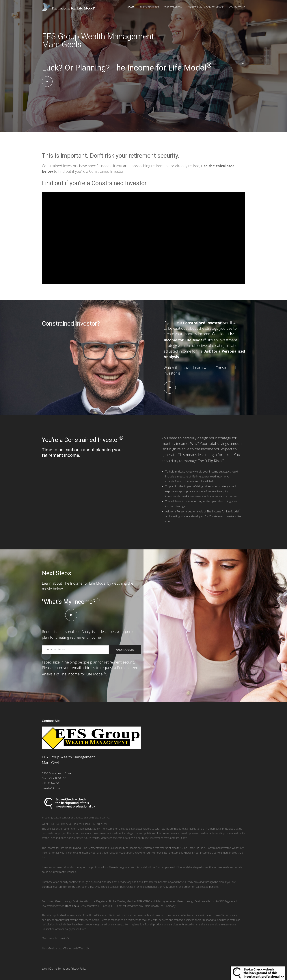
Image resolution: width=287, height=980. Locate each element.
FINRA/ (141, 901)
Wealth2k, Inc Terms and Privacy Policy (64, 969)
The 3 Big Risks (149, 7)
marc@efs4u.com (51, 788)
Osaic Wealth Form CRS (55, 938)
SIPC (147, 901)
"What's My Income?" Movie (206, 7)
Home (131, 7)
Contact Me (237, 7)
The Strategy (173, 7)
